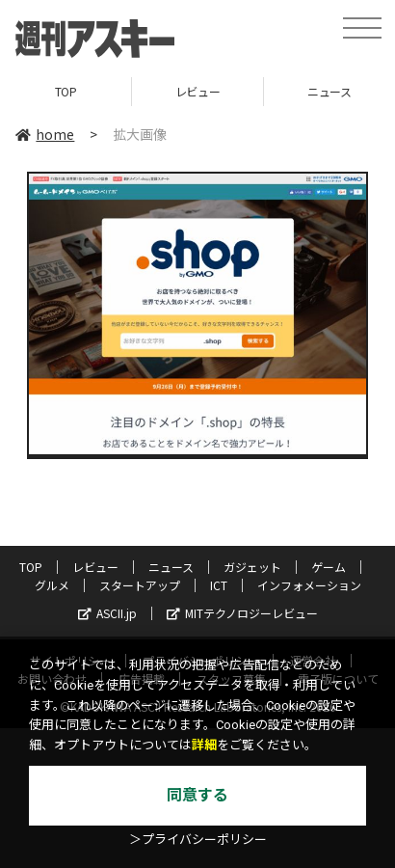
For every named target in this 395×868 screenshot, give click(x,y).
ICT (219, 585)
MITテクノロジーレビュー (242, 613)
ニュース (171, 567)
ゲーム (329, 567)
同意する (197, 795)
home (45, 134)
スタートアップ (140, 585)
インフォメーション (309, 585)
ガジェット (252, 567)
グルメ (52, 585)
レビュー (197, 91)
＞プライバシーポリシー (198, 840)
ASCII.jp (107, 613)
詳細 (204, 745)
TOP (66, 91)
